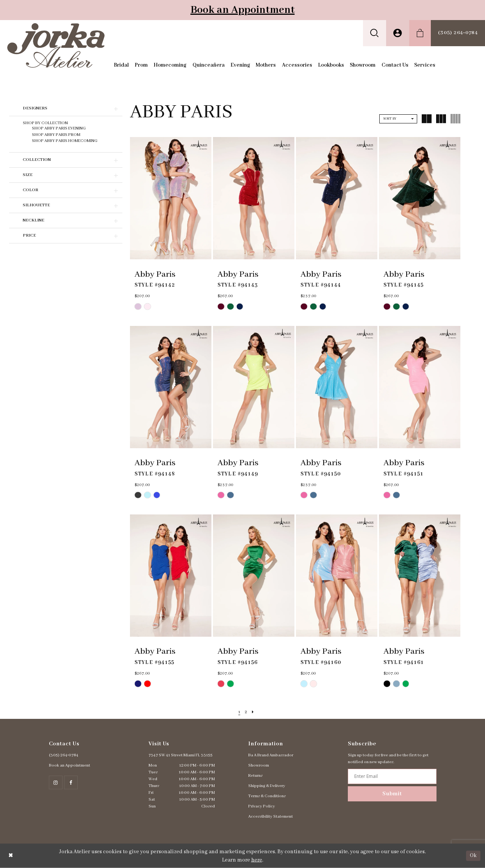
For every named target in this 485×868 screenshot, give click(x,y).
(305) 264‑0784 (64, 755)
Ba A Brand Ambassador (271, 755)
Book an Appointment (243, 10)
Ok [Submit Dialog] (473, 856)
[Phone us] (458, 33)
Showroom (259, 765)
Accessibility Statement (271, 817)
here (257, 860)
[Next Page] (253, 712)
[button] (375, 33)
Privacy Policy (262, 806)
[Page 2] (246, 712)
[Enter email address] (392, 776)
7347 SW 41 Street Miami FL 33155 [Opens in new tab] (181, 755)
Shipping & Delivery (267, 786)
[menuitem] (375, 33)
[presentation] (171, 198)
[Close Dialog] (11, 856)
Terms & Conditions (267, 796)
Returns (255, 776)
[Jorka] (56, 45)
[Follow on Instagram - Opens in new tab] (56, 782)
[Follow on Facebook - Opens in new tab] (71, 782)
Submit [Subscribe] (392, 794)
